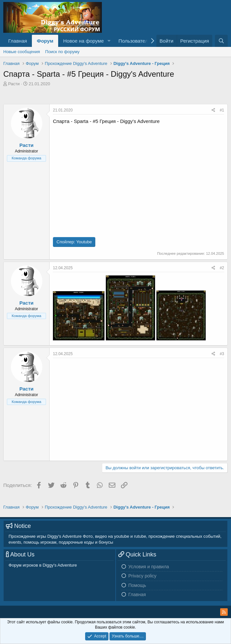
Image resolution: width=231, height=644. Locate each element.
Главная (18, 41)
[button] (109, 41)
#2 (222, 268)
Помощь (137, 585)
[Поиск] (221, 41)
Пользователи (135, 41)
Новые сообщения (22, 52)
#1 (222, 110)
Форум (45, 41)
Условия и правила (149, 567)
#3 (222, 354)
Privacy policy (143, 576)
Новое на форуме (83, 41)
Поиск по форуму (62, 52)
